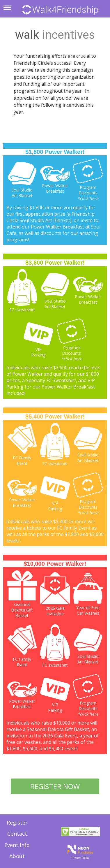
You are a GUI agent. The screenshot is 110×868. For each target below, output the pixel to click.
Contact (17, 834)
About (17, 856)
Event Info (17, 845)
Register (17, 823)
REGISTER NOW (55, 786)
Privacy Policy (80, 858)
